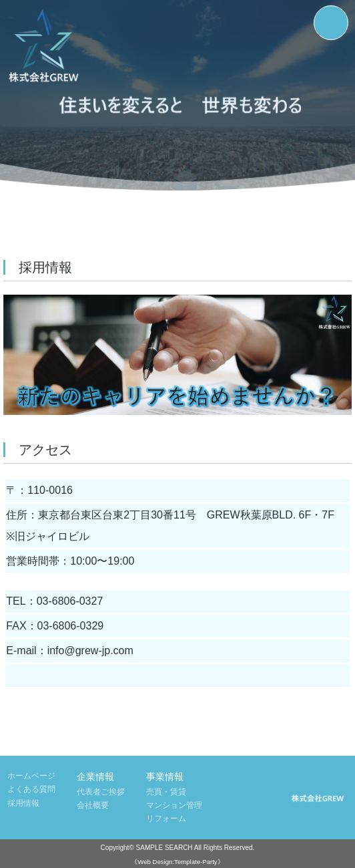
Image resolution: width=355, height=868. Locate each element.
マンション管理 (174, 805)
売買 (154, 792)
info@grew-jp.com (90, 650)
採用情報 (23, 803)
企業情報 (95, 776)
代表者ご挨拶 (101, 792)
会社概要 (93, 805)
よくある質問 (31, 789)
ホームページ (31, 776)
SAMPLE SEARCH (164, 848)
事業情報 (165, 776)
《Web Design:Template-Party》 (177, 862)
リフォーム (166, 819)
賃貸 (178, 792)
